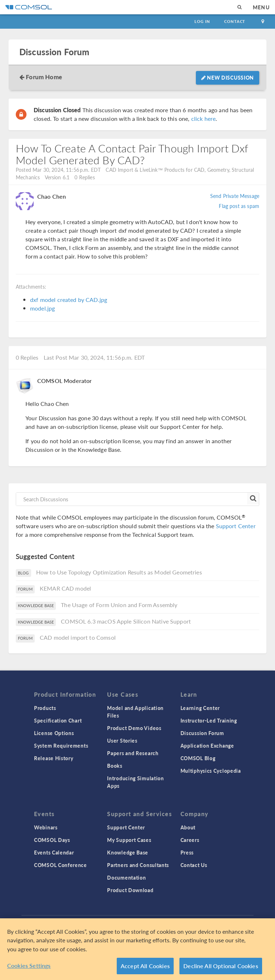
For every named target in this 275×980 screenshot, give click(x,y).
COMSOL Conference (61, 865)
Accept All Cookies (145, 966)
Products (45, 708)
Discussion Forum (54, 52)
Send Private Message (235, 196)
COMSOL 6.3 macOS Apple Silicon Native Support (126, 621)
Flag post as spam (239, 206)
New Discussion (228, 77)
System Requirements (61, 745)
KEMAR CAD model (65, 588)
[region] (137, 949)
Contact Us (194, 865)
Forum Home (44, 77)
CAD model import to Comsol (78, 637)
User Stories (122, 740)
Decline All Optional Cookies (221, 966)
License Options (54, 733)
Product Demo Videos (134, 728)
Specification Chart (58, 720)
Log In (202, 21)
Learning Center (200, 708)
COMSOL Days (52, 840)
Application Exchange (207, 745)
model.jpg (42, 308)
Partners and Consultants (138, 865)
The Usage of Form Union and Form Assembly (119, 605)
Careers (190, 840)
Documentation (126, 877)
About (188, 827)
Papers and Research (133, 753)
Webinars (46, 827)
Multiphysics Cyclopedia (211, 771)
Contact (235, 21)
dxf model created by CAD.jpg (69, 300)
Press (187, 852)
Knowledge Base (128, 852)
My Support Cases (129, 840)
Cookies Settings (29, 965)
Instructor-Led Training (209, 720)
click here (204, 119)
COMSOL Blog (198, 758)
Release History (54, 758)
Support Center (236, 526)
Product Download (130, 890)
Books (115, 766)
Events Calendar (54, 852)
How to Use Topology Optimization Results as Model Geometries (119, 572)
